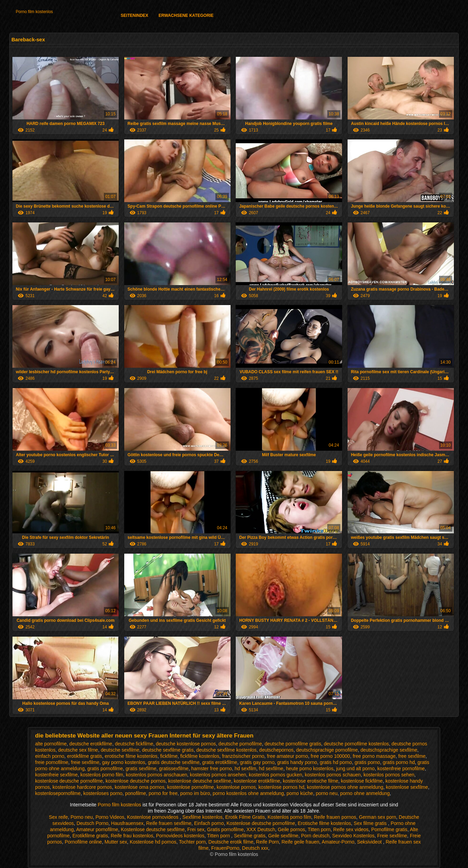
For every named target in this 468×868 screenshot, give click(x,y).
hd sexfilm (246, 768)
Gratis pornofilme (226, 829)
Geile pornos (291, 829)
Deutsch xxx (255, 848)
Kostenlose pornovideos (153, 817)
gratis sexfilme (141, 768)
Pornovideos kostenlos (180, 836)
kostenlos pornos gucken (275, 775)
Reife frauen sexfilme (169, 823)
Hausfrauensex (127, 823)
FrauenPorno (225, 848)
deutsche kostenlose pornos (186, 744)
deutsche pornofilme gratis (293, 744)
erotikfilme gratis (85, 756)
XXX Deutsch (261, 829)
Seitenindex (135, 15)
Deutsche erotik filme (231, 842)
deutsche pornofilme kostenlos (356, 744)
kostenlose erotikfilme (257, 781)
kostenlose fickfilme (362, 781)
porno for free (163, 793)
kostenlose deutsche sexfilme (200, 781)
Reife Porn (267, 842)
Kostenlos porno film (290, 817)
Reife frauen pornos (335, 817)
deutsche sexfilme (120, 750)
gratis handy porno (297, 762)
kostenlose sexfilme (407, 787)
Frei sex (196, 829)
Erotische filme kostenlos (324, 823)
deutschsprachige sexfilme (389, 750)
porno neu (327, 793)
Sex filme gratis (371, 823)
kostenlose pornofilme (191, 787)
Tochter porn (192, 842)
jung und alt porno (355, 768)
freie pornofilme (52, 762)
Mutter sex (116, 842)
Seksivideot (370, 842)
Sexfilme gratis (250, 836)
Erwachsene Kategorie (186, 15)
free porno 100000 (330, 756)
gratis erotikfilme (220, 762)
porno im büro (195, 793)
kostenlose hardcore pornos (82, 787)
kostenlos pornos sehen (389, 775)
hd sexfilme (271, 768)
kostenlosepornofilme (58, 793)
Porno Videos (110, 817)
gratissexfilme (174, 768)
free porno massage (374, 756)
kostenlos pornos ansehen (218, 775)
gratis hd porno (336, 762)
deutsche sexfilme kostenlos (226, 750)
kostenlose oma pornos (140, 787)
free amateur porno (288, 756)
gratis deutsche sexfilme (174, 762)
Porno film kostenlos (34, 12)
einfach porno (50, 756)
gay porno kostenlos (124, 762)
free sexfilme (412, 756)
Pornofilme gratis (389, 829)
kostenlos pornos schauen (333, 775)
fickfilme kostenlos (200, 756)
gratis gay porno (257, 762)
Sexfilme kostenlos (203, 817)
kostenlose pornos (236, 787)
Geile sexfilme (283, 836)
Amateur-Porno (338, 842)
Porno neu (82, 817)
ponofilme (136, 793)
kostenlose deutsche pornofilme (69, 781)
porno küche (300, 793)
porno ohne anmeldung (365, 793)
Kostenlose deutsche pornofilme (261, 823)
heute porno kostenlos (310, 768)
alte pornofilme (51, 744)
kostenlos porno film (102, 775)
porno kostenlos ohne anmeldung (248, 793)
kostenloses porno (103, 793)
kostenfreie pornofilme (401, 768)
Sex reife (58, 817)
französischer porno (243, 756)
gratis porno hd (399, 762)
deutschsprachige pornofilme (327, 750)
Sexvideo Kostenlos (353, 836)
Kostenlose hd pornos (153, 842)
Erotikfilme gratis (90, 836)
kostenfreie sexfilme (56, 775)
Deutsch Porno (92, 823)
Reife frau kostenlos (132, 836)
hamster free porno (212, 768)
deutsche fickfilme (134, 744)
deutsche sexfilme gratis (168, 750)
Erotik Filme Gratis (245, 817)
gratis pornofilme (105, 768)
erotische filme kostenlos (131, 756)
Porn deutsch (315, 836)
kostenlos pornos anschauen (157, 775)
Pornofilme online (83, 842)
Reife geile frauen (300, 842)
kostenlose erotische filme (311, 781)
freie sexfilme (85, 762)
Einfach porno (209, 823)
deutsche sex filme (78, 750)
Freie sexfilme (392, 836)
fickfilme (169, 756)
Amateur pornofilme (97, 829)
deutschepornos (276, 750)
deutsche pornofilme (240, 744)
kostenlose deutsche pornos (136, 781)
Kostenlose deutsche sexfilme (153, 829)
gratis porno (367, 762)
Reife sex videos (351, 829)
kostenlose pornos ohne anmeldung (345, 787)
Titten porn (319, 829)
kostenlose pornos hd (281, 787)
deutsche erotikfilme (91, 744)
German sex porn (377, 817)
